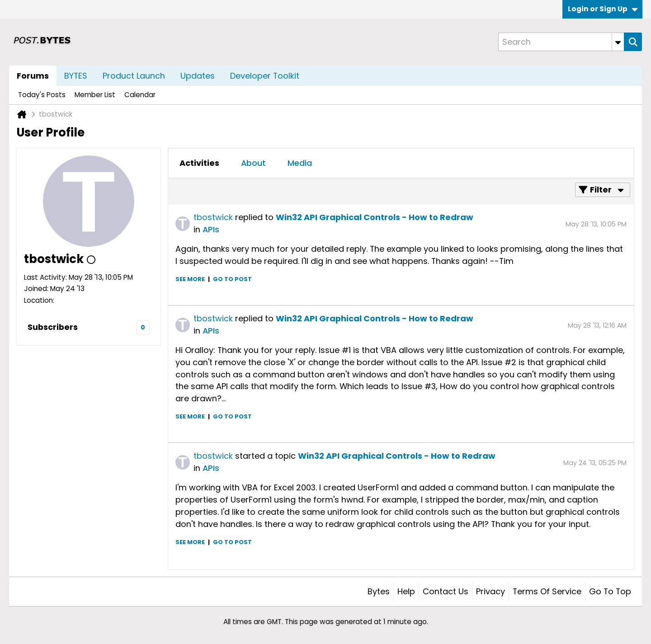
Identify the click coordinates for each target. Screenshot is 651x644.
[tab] (199, 163)
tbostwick (213, 217)
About (253, 163)
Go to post (232, 279)
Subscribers (53, 327)
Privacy (491, 591)
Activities (199, 163)
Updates (198, 76)
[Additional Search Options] (618, 42)
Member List (95, 95)
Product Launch (134, 76)
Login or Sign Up (603, 9)
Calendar (140, 95)
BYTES (76, 76)
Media (300, 163)
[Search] (561, 42)
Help (406, 591)
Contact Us (446, 591)
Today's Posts (42, 95)
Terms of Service (547, 591)
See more (190, 279)
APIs (211, 229)
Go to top (610, 591)
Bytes (379, 591)
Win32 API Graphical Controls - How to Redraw (375, 217)
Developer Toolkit (265, 76)
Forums (33, 76)
